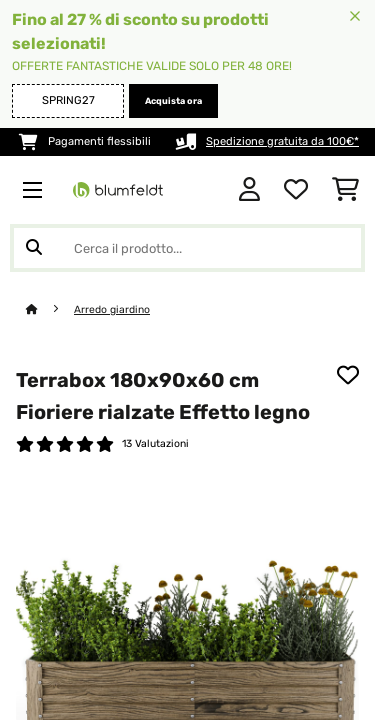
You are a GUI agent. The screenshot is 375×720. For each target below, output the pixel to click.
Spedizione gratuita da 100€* (282, 141)
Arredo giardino (112, 309)
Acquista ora (173, 101)
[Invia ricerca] (34, 248)
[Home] (50, 309)
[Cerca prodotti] (187, 248)
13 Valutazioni (155, 443)
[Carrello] (345, 190)
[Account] (249, 190)
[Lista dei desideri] (296, 190)
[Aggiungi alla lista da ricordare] (348, 375)
